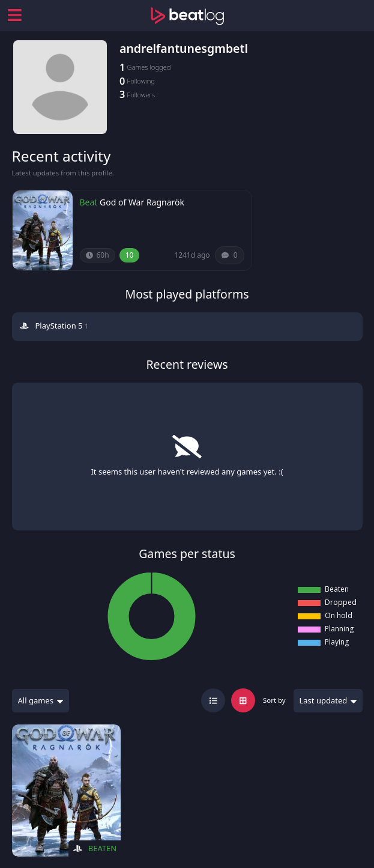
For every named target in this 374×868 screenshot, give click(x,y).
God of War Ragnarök (142, 202)
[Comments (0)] (230, 255)
